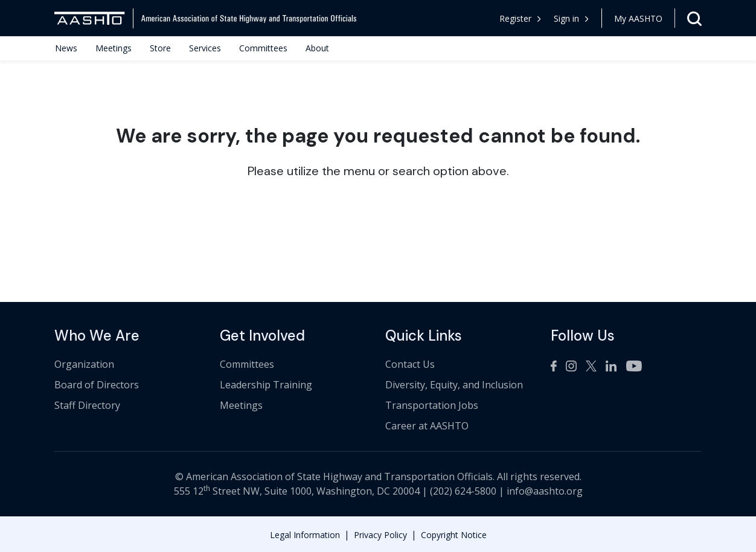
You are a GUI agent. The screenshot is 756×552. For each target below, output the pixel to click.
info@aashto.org (545, 491)
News (66, 48)
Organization (84, 364)
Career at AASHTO (427, 426)
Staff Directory (87, 405)
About (317, 48)
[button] (572, 18)
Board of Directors (97, 385)
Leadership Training (266, 385)
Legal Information (305, 535)
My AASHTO (638, 18)
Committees (263, 48)
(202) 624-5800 (463, 491)
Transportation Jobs (432, 405)
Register (520, 18)
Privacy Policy (380, 535)
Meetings (114, 48)
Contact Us (410, 364)
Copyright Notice (454, 535)
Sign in (571, 18)
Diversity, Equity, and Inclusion (454, 385)
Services (205, 48)
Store (160, 48)
